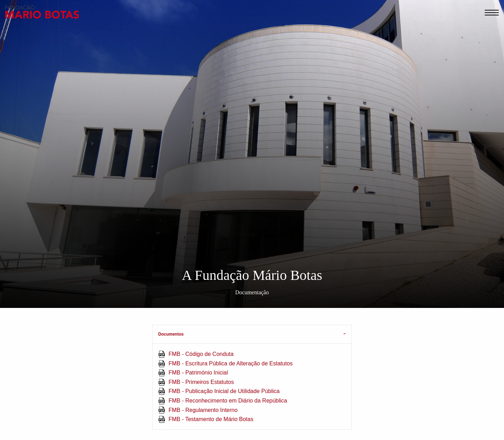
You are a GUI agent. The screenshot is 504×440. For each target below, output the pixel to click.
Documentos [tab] (171, 334)
